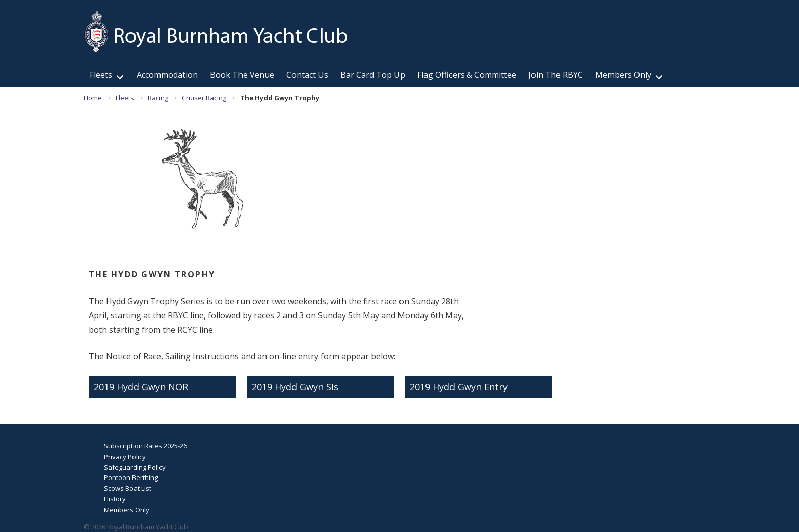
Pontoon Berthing (131, 477)
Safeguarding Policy (135, 467)
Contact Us (307, 75)
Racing (158, 98)
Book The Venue (242, 75)
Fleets (101, 75)
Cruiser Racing (204, 98)
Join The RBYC (556, 75)
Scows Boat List (128, 488)
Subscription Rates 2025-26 (145, 446)
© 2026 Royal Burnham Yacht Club (136, 527)
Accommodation (167, 75)
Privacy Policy (125, 457)
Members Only (623, 75)
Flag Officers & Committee (467, 75)
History (115, 499)
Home (93, 98)
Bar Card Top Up (373, 75)
